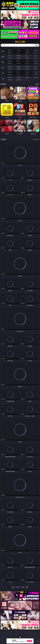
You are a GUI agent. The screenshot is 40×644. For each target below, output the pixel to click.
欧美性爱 (36, 61)
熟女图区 (27, 69)
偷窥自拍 (10, 67)
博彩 (3, 51)
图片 (3, 68)
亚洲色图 (18, 67)
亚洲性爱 (10, 61)
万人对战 (27, 50)
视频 (3, 57)
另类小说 (18, 74)
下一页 (22, 587)
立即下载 (30, 641)
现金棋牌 (27, 53)
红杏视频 (10, 80)
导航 (3, 78)
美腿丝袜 (10, 69)
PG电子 (10, 50)
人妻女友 (27, 72)
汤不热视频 (36, 77)
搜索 (37, 45)
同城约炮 (10, 77)
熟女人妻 (10, 58)
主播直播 (27, 58)
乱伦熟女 (27, 63)
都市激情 (10, 72)
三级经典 (3, 139)
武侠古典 (36, 72)
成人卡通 (27, 61)
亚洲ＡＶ (10, 56)
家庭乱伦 (18, 72)
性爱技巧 (36, 74)
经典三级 (18, 63)
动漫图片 (36, 67)
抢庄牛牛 (36, 53)
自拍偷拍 (18, 56)
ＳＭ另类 (36, 58)
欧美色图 (27, 67)
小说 (3, 73)
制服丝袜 (10, 63)
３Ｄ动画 (36, 56)
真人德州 (18, 50)
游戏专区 (36, 50)
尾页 (27, 587)
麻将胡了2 (10, 53)
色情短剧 (18, 80)
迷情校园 (10, 74)
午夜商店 (18, 77)
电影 (3, 62)
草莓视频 (27, 77)
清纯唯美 (18, 69)
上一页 (18, 587)
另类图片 (36, 69)
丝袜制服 (18, 58)
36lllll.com (20, 42)
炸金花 (18, 53)
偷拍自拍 (18, 61)
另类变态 (36, 63)
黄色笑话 (27, 74)
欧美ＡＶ (27, 56)
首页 (13, 587)
